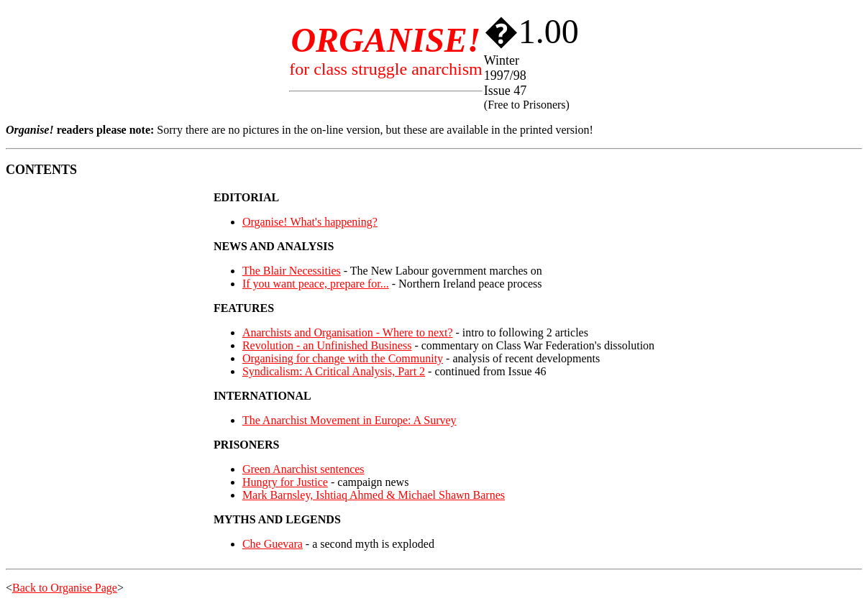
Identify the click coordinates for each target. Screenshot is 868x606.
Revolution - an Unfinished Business (327, 345)
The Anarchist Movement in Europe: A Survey (350, 420)
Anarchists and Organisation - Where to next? (348, 332)
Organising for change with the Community (343, 358)
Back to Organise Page (65, 588)
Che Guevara (273, 544)
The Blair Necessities (292, 271)
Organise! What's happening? (310, 222)
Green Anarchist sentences (303, 469)
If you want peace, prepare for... (316, 284)
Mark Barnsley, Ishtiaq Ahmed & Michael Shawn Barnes (374, 495)
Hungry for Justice (285, 482)
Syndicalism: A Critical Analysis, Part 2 (334, 371)
